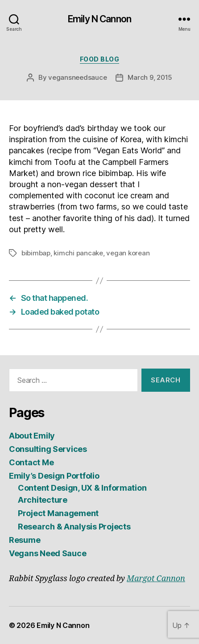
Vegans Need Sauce (48, 553)
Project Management (58, 513)
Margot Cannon (156, 579)
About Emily (32, 436)
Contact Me (31, 462)
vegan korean (128, 253)
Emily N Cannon (99, 19)
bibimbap (36, 253)
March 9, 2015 (150, 77)
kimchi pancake (78, 253)
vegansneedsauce (77, 77)
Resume (25, 540)
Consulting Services (48, 449)
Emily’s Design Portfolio (54, 476)
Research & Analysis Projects (74, 527)
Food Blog (100, 59)
